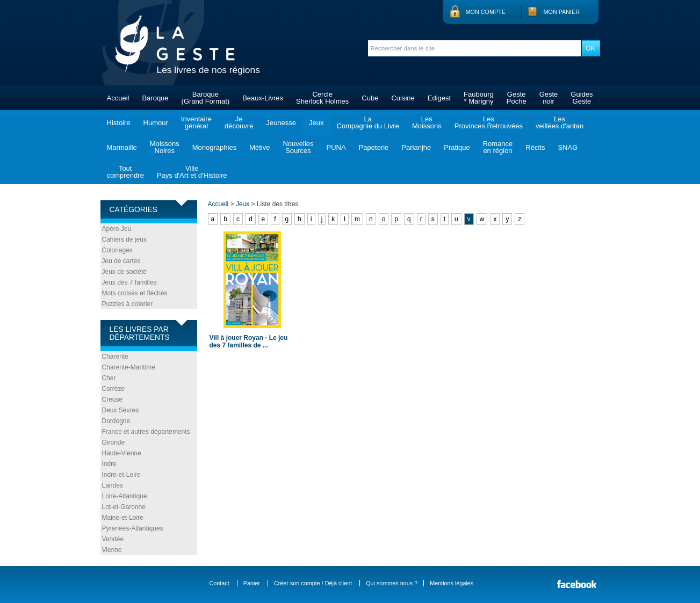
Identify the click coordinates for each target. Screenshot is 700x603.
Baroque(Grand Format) (206, 98)
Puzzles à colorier (128, 304)
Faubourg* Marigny (479, 98)
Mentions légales (452, 583)
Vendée (113, 539)
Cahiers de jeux (124, 239)
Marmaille (122, 147)
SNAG (568, 147)
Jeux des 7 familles (129, 282)
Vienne (112, 550)
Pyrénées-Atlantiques (133, 528)
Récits (535, 147)
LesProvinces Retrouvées (489, 122)
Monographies (214, 147)
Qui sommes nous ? (392, 583)
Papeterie (374, 147)
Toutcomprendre (125, 172)
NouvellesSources (298, 147)
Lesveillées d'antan (560, 122)
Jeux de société (124, 272)
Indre (109, 464)
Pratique (457, 147)
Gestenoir (549, 98)
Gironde (114, 442)
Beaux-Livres (263, 98)
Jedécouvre (239, 122)
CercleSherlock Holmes (322, 98)
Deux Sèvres (121, 410)
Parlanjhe (416, 147)
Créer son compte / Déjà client (313, 583)
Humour (156, 123)
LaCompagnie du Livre (368, 122)
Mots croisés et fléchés (135, 293)
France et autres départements (146, 432)
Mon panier (562, 12)
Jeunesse (281, 123)
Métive (259, 147)
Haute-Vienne (122, 453)
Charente (115, 357)
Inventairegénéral (196, 122)
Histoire (119, 123)
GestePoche (517, 98)
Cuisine (403, 98)
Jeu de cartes (121, 261)
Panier (252, 583)
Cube (370, 98)
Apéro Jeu (117, 229)
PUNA (336, 147)
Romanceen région (498, 147)
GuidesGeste (582, 98)
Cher (109, 378)
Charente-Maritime (129, 367)
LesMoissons (427, 122)
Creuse (113, 399)
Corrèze (114, 389)
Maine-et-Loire (123, 518)
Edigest (439, 98)
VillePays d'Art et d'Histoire (192, 172)
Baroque (155, 98)
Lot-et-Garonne (124, 507)
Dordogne (116, 421)
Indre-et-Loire (121, 475)
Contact (219, 583)
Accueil (118, 98)
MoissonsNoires (165, 147)
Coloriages (117, 250)
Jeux (316, 123)
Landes (113, 485)
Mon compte (486, 12)
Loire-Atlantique (125, 496)
